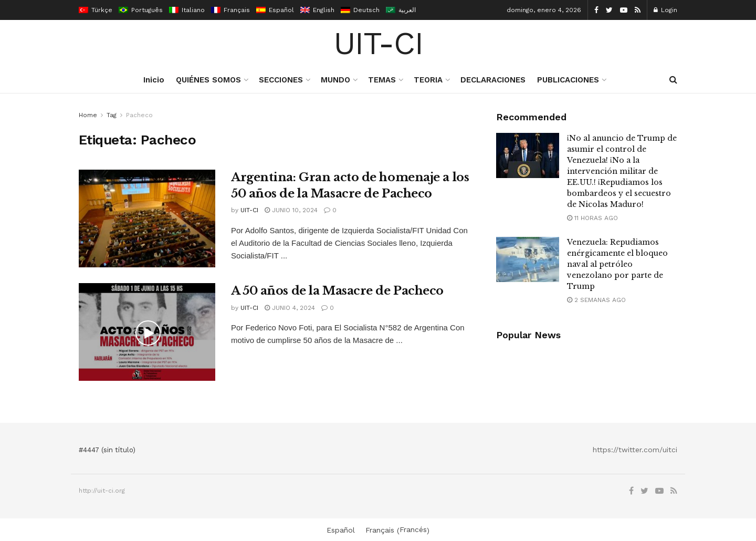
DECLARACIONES (493, 80)
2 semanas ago (596, 300)
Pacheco (139, 115)
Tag (112, 115)
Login (665, 10)
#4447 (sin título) (107, 450)
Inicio (154, 80)
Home (88, 115)
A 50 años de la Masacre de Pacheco (337, 291)
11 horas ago (592, 218)
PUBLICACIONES (568, 80)
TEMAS (382, 80)
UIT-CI (378, 44)
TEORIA (428, 80)
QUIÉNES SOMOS (208, 80)
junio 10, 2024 (291, 210)
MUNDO (335, 80)
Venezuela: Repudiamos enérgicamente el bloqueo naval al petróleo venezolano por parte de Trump (617, 264)
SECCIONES (281, 80)
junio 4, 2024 (290, 308)
